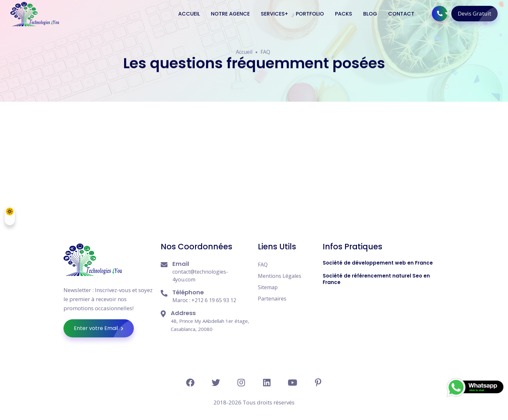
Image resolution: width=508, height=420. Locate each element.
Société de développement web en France (378, 263)
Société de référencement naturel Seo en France (376, 279)
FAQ (265, 52)
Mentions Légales (280, 276)
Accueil (244, 52)
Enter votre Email (104, 328)
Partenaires (272, 299)
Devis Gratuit (478, 14)
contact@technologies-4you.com (200, 276)
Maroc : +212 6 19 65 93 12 (204, 300)
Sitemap (268, 287)
